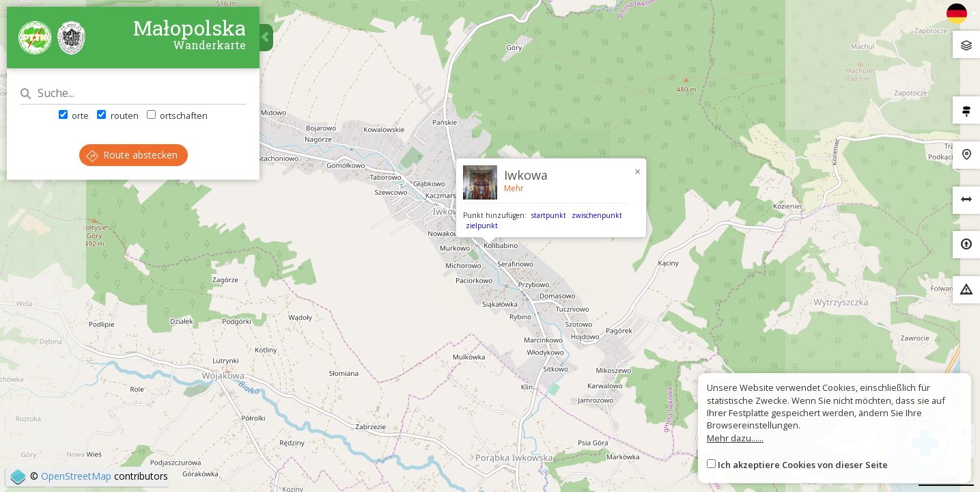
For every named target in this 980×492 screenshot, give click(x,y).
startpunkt (549, 215)
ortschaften (177, 115)
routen (117, 115)
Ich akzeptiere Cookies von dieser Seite (803, 465)
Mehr (514, 188)
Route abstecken (132, 155)
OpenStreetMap (76, 476)
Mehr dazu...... (735, 438)
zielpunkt (482, 225)
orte (74, 115)
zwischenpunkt (597, 215)
